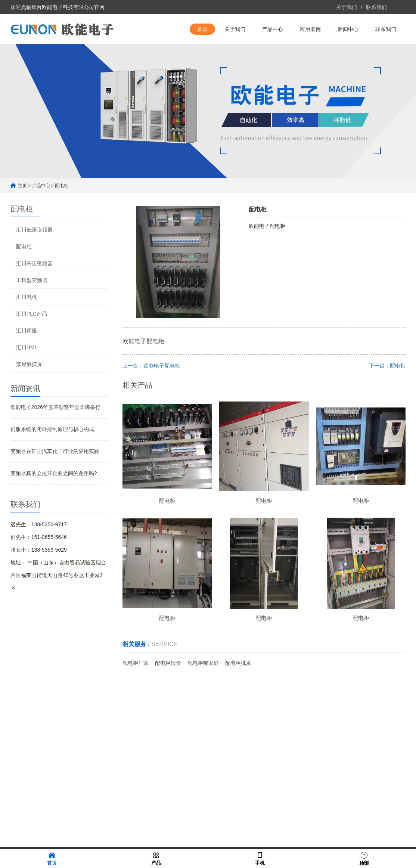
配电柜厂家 (136, 663)
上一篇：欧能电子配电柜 (151, 366)
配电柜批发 (238, 663)
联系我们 (376, 7)
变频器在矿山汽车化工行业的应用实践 (55, 451)
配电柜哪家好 (203, 663)
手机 (260, 858)
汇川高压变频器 (34, 263)
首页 (202, 29)
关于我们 (347, 7)
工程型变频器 (32, 280)
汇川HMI (26, 347)
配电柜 (62, 186)
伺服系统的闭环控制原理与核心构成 (52, 429)
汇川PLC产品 (32, 314)
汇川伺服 (27, 331)
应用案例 (310, 29)
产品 (156, 858)
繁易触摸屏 (29, 364)
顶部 (364, 858)
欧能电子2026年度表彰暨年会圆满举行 (55, 407)
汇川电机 (27, 297)
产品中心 (273, 29)
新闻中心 (348, 29)
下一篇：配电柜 (387, 366)
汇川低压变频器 (34, 230)
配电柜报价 (168, 663)
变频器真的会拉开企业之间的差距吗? (54, 473)
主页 (22, 186)
